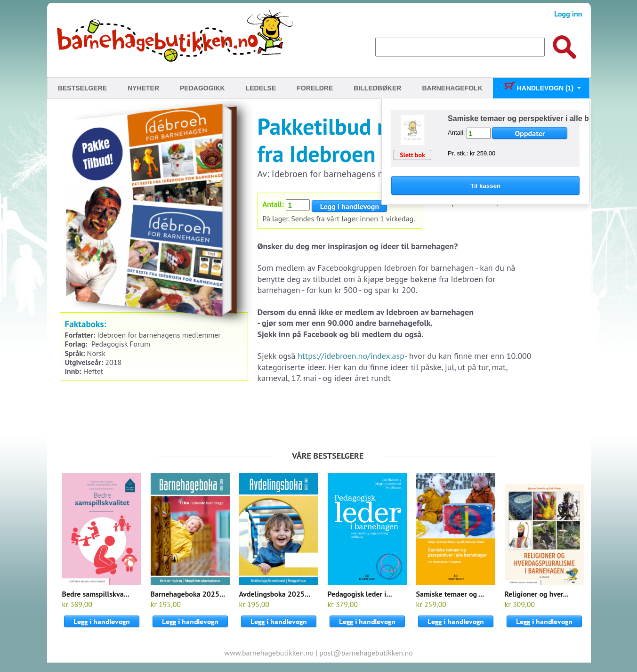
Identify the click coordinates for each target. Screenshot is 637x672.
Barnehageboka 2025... (188, 594)
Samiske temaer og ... (450, 594)
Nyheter (143, 88)
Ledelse (261, 88)
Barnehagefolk (452, 88)
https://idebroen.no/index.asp (351, 356)
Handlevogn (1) (538, 88)
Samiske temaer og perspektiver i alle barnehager (536, 118)
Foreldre (315, 88)
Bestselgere (82, 88)
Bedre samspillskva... (96, 594)
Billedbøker (377, 88)
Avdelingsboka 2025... (275, 594)
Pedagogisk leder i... (360, 594)
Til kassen (485, 186)
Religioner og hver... (537, 594)
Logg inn (568, 14)
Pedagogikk (202, 88)
